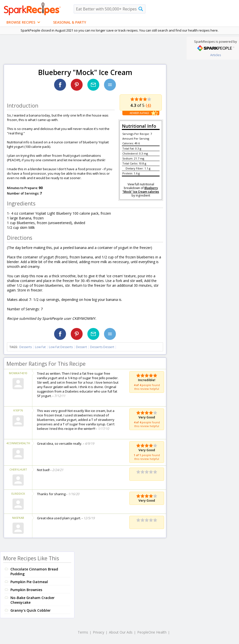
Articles (216, 55)
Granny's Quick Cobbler (31, 610)
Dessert (81, 347)
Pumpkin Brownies (26, 590)
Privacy (99, 632)
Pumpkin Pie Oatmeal (29, 582)
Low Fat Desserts (61, 347)
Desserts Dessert (102, 347)
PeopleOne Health (152, 632)
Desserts (26, 347)
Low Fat (40, 347)
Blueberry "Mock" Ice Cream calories (141, 190)
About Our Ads (121, 632)
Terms (83, 632)
